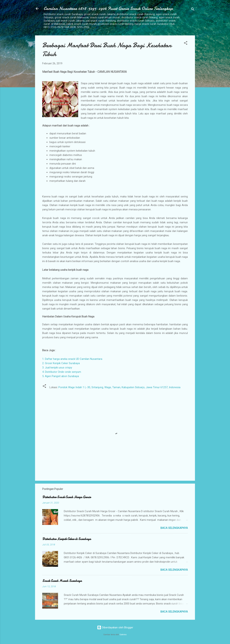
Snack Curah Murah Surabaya (62, 581)
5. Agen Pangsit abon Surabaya (61, 376)
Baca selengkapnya (174, 528)
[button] (186, 44)
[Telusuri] (193, 10)
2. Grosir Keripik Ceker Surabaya (61, 363)
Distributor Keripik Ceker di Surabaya (67, 539)
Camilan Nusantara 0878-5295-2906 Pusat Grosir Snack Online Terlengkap (108, 9)
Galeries (123, 635)
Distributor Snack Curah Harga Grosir (66, 497)
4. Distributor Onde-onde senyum (62, 372)
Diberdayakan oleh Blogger (115, 627)
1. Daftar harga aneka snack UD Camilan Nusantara (72, 359)
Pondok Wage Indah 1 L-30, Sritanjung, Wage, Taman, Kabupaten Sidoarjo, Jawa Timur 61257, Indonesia (119, 387)
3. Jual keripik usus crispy (57, 368)
